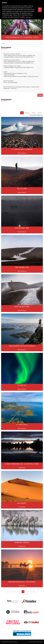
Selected (27, 113)
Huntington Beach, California (22, 582)
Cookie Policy (40, 642)
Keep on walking (22, 307)
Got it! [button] (40, 10)
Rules (40, 95)
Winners (40, 113)
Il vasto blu (22, 425)
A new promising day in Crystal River (22, 464)
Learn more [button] (28, 17)
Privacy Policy (32, 642)
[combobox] (22, 43)
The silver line (22, 267)
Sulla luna (22, 189)
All (22, 113)
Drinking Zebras (22, 543)
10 (34, 592)
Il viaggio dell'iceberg (22, 149)
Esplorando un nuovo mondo (22, 346)
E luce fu (22, 385)
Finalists (33, 113)
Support (15, 642)
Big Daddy (22, 503)
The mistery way (22, 228)
